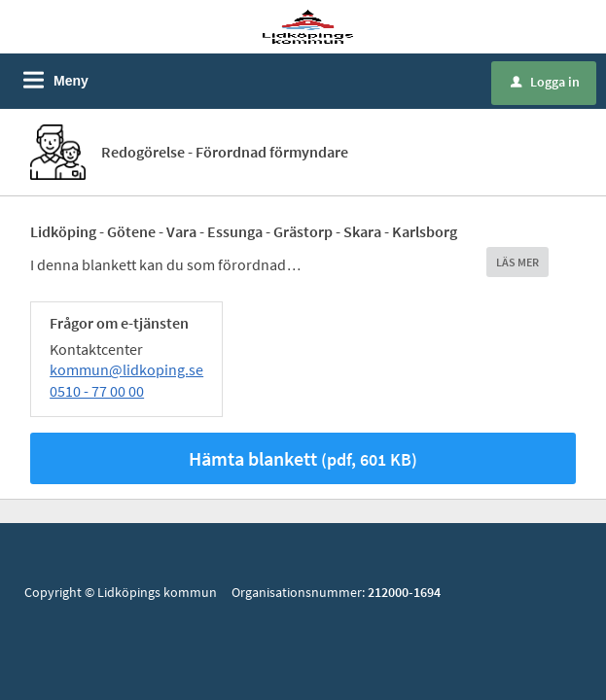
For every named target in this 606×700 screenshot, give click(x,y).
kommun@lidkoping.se (126, 369)
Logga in (545, 82)
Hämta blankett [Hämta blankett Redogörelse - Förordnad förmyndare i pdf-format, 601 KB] (303, 458)
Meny (71, 81)
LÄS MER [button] (517, 262)
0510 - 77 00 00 (97, 391)
